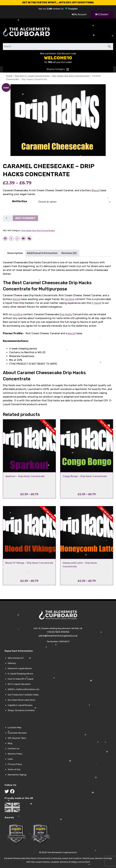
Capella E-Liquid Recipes (20, 705)
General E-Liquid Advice (20, 668)
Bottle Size (20, 201)
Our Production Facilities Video (23, 695)
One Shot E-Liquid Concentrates (32, 76)
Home (9, 76)
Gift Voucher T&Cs (17, 738)
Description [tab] (15, 253)
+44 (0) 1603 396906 (58, 632)
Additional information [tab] (42, 253)
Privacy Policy (15, 764)
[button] (56, 69)
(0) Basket (102, 14)
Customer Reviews (17, 733)
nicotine (70, 299)
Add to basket (25, 218)
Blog (10, 743)
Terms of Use (14, 769)
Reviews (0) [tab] (69, 253)
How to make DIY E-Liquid (21, 679)
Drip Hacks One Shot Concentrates (71, 76)
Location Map (15, 727)
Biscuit (96, 190)
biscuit (17, 299)
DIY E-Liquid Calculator (19, 684)
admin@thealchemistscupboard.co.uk (58, 636)
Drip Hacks (66, 314)
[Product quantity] (7, 219)
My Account (79, 14)
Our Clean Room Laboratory (22, 700)
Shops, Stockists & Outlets (21, 710)
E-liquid (96, 303)
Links (10, 759)
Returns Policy (15, 754)
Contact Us (13, 748)
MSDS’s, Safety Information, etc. (24, 689)
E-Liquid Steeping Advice (20, 674)
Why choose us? (16, 658)
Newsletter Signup (17, 775)
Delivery (12, 663)
